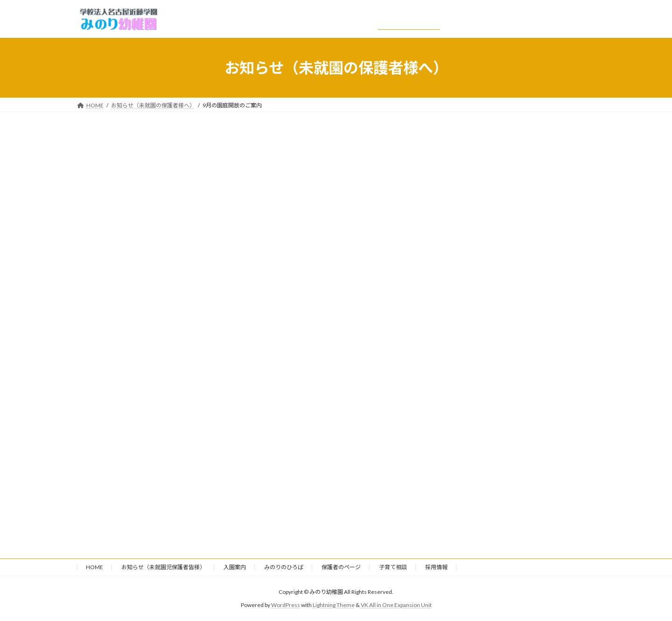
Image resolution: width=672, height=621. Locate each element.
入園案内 (235, 567)
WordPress (286, 605)
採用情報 (436, 567)
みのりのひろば (284, 567)
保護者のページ (341, 567)
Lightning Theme (334, 605)
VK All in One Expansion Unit (396, 605)
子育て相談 (393, 567)
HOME (94, 567)
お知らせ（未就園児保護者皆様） (163, 567)
